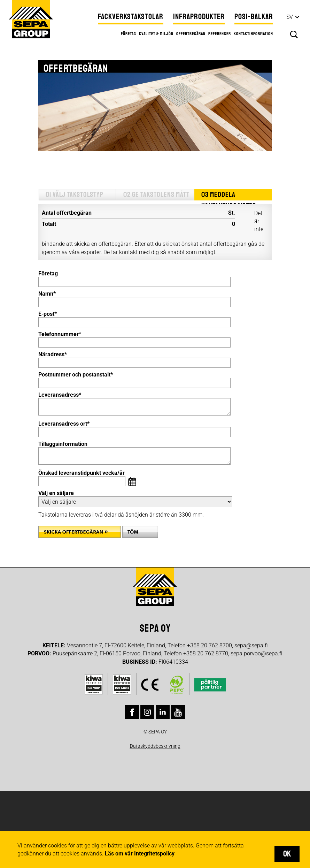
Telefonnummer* (60, 334)
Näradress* (53, 354)
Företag (129, 34)
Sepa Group (31, 19)
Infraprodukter (199, 17)
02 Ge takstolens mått (156, 195)
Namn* (47, 294)
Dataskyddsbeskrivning (155, 746)
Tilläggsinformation (63, 444)
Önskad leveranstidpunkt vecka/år (82, 473)
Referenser (220, 34)
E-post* (48, 314)
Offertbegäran (191, 34)
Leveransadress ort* (64, 424)
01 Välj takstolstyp (74, 195)
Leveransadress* (60, 395)
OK (287, 854)
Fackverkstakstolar (131, 17)
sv (290, 17)
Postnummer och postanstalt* (76, 375)
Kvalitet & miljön (156, 34)
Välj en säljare (56, 493)
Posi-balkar (254, 17)
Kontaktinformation (253, 34)
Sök (294, 35)
